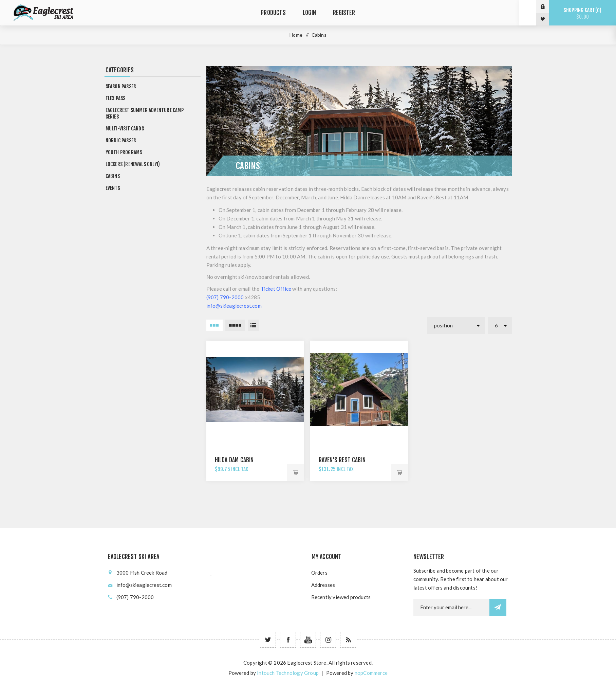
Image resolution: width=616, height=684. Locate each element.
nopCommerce (371, 673)
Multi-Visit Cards (125, 129)
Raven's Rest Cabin (342, 460)
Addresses (323, 585)
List (254, 325)
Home (296, 35)
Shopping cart (583, 13)
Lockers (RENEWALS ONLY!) (133, 164)
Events (113, 188)
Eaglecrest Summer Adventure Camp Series (145, 113)
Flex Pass (116, 98)
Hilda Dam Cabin (234, 460)
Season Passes (121, 86)
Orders (319, 573)
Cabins (113, 176)
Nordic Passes (121, 140)
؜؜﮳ (211, 573)
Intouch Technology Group (288, 673)
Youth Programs (124, 152)
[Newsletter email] (451, 607)
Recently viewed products (341, 597)
